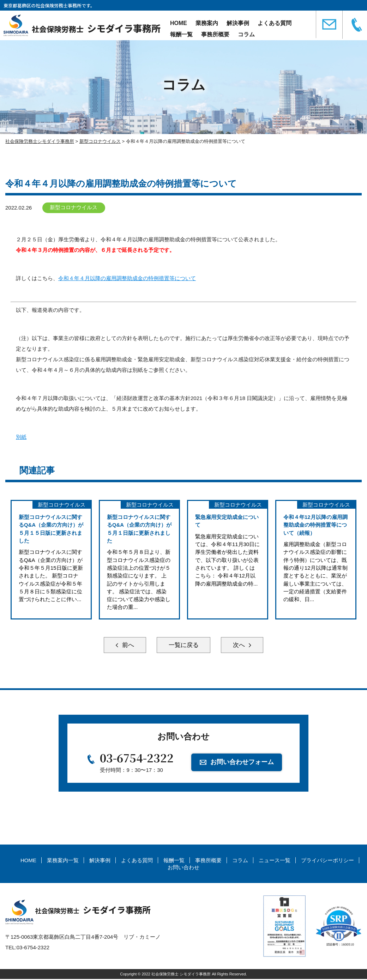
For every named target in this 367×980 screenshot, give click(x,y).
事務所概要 (215, 34)
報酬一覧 (181, 34)
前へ (124, 646)
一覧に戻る (183, 646)
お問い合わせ (183, 869)
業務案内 (207, 23)
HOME (179, 23)
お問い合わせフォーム (242, 763)
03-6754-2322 (137, 759)
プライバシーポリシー (327, 862)
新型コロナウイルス (74, 208)
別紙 (21, 437)
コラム (246, 34)
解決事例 (238, 23)
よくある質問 (275, 23)
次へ (243, 646)
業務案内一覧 (63, 862)
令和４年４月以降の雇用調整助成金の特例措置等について (127, 278)
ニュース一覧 (275, 862)
